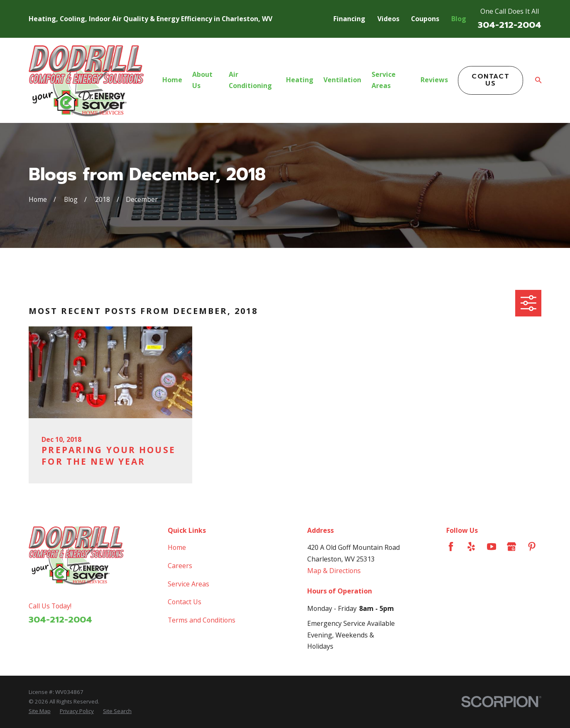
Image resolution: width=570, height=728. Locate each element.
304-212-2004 (510, 25)
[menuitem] (40, 711)
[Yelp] (471, 547)
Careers (180, 566)
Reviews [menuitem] (434, 80)
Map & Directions (334, 571)
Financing (349, 19)
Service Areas (188, 584)
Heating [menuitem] (300, 80)
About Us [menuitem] (202, 80)
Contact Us (490, 80)
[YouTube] (492, 547)
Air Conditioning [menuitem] (250, 80)
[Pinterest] (532, 547)
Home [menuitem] (172, 80)
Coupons (425, 19)
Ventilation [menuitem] (342, 80)
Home (177, 547)
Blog (459, 19)
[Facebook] (451, 547)
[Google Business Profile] (511, 547)
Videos (388, 19)
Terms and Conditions (202, 620)
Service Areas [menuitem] (384, 80)
